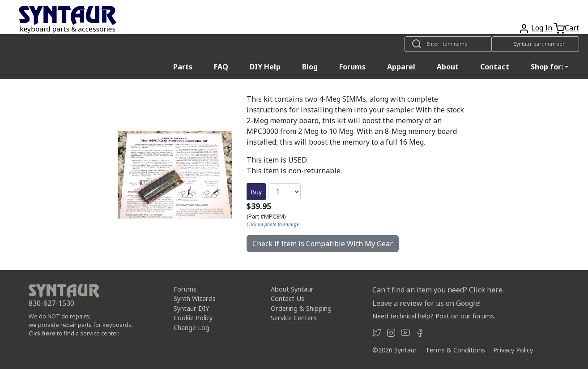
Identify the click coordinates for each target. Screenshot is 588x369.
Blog (310, 67)
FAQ (221, 67)
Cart (572, 28)
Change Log (192, 328)
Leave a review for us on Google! (426, 303)
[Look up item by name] (448, 44)
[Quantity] (284, 192)
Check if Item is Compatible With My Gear (323, 244)
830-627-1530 (51, 303)
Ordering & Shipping (301, 308)
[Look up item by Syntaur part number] (535, 44)
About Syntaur (292, 289)
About (448, 67)
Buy (256, 192)
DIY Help (265, 67)
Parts (183, 67)
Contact (495, 67)
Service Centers (294, 318)
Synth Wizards (195, 298)
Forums (352, 67)
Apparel (401, 67)
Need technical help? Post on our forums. (434, 316)
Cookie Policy (193, 318)
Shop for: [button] (547, 67)
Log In (542, 28)
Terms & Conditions (455, 350)
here (49, 333)
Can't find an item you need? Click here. (438, 290)
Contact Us (288, 298)
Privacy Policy (513, 350)
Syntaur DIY (191, 308)
